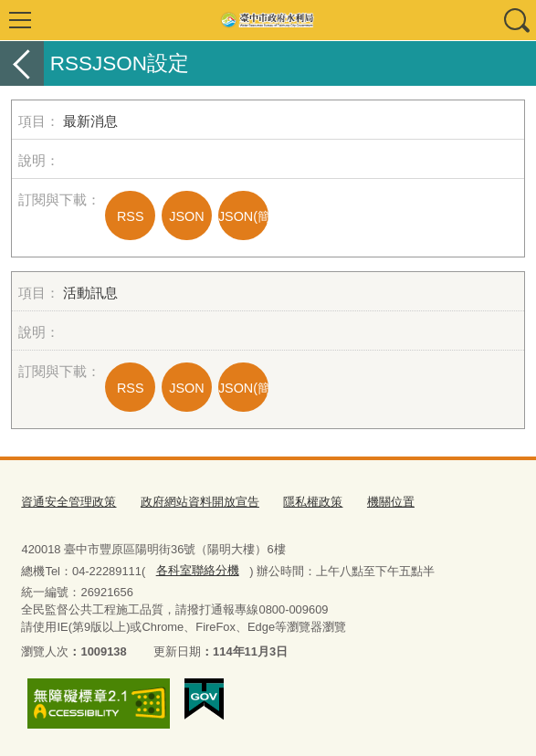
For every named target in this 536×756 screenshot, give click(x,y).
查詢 (516, 20)
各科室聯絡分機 (198, 570)
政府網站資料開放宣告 (200, 502)
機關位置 (391, 502)
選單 (20, 20)
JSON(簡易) (243, 216)
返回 (22, 63)
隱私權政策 (313, 502)
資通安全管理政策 (68, 502)
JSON (186, 216)
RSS (131, 216)
